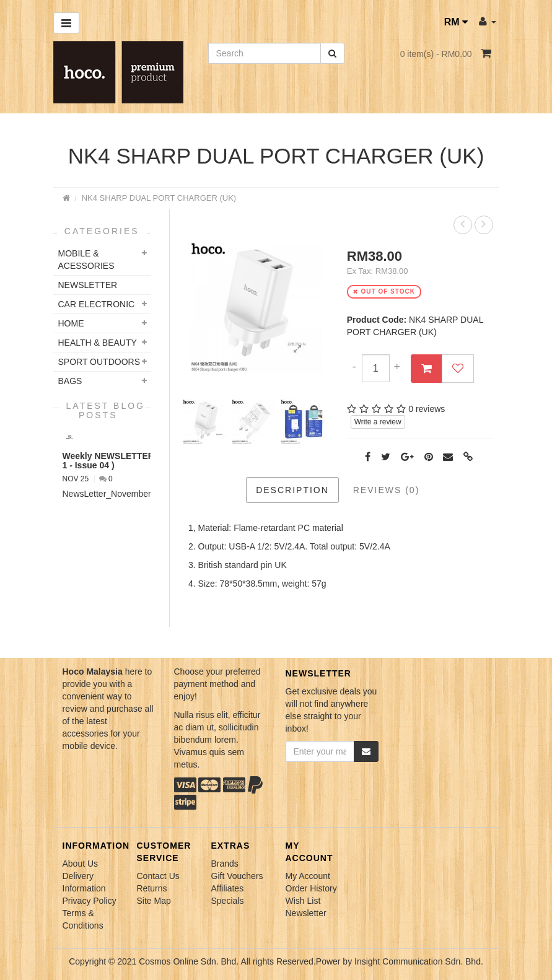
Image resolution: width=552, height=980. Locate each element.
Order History (311, 888)
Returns (152, 888)
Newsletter (306, 913)
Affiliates (228, 888)
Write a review (378, 422)
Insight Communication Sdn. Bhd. (419, 961)
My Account (308, 876)
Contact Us (158, 876)
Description (292, 490)
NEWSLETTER (88, 285)
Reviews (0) (387, 490)
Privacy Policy (90, 901)
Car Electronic (97, 304)
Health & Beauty (98, 343)
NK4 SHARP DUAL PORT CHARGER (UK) (159, 198)
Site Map (154, 901)
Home (71, 323)
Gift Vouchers (237, 876)
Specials (228, 901)
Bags (70, 381)
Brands (225, 864)
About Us (81, 864)
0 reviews (427, 409)
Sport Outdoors (99, 362)
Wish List (303, 901)
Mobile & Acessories (86, 260)
